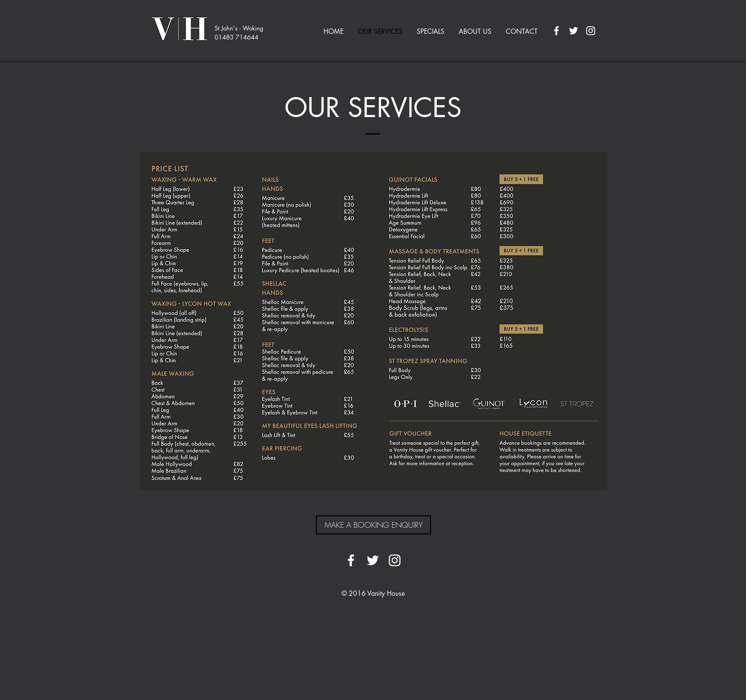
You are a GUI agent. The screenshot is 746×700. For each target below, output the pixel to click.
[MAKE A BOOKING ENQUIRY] (373, 525)
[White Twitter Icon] (574, 31)
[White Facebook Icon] (556, 31)
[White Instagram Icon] (591, 31)
